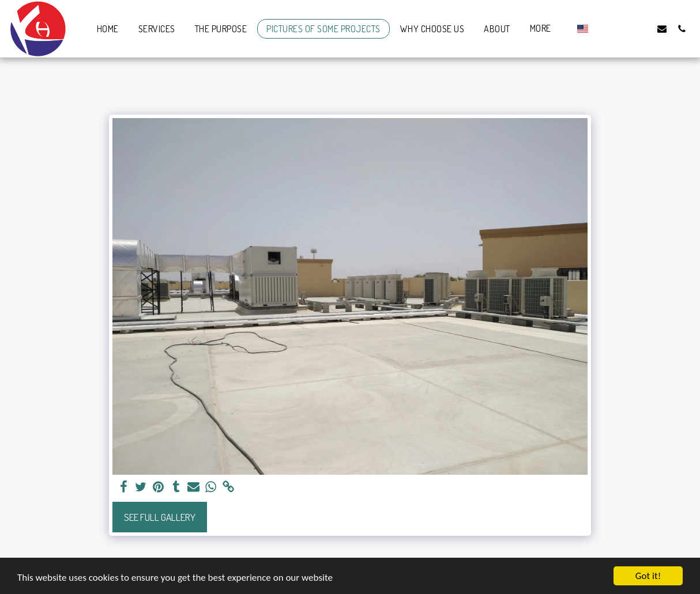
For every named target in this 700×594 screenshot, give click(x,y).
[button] (603, 29)
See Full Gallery (160, 517)
